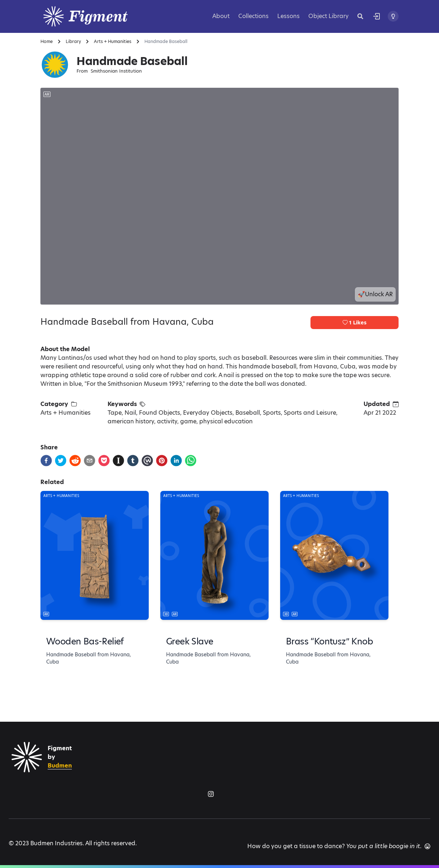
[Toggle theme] (393, 16)
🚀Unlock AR (375, 294)
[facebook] (46, 461)
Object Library (329, 16)
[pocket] (104, 461)
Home (47, 42)
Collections (253, 16)
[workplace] (147, 461)
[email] (90, 461)
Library (73, 42)
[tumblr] (133, 461)
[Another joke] (427, 846)
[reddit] (75, 461)
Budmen (60, 766)
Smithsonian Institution (116, 71)
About (221, 16)
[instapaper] (118, 461)
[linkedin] (176, 461)
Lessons (288, 16)
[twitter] (61, 461)
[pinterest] (162, 461)
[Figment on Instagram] (211, 794)
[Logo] (95, 16)
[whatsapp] (191, 461)
